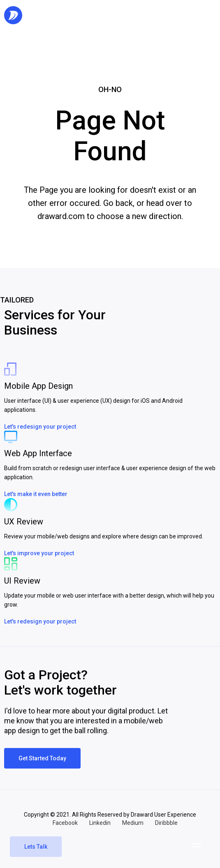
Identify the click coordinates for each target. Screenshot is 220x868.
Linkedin (100, 823)
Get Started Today (42, 758)
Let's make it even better (36, 494)
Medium (133, 823)
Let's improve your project (39, 553)
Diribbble (166, 823)
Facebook (65, 823)
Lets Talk (36, 847)
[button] (196, 845)
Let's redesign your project (40, 427)
